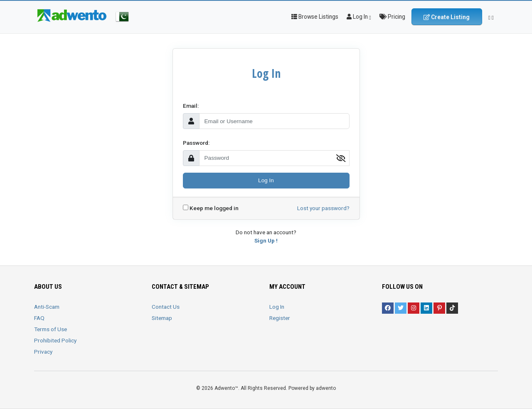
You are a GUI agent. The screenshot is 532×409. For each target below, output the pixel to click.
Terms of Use (50, 329)
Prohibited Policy (55, 340)
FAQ (39, 318)
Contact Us (166, 307)
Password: (196, 143)
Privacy (43, 352)
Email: (191, 106)
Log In (266, 180)
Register (280, 318)
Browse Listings (315, 17)
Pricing (392, 17)
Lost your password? (323, 208)
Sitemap (162, 318)
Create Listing (447, 17)
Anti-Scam (47, 307)
